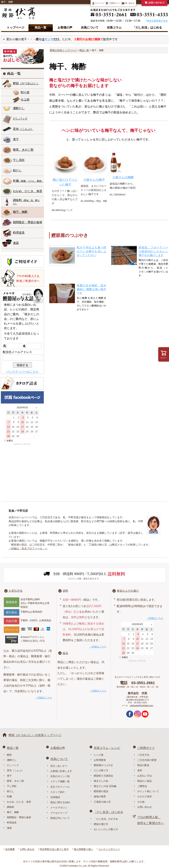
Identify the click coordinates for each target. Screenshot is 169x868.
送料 (65, 591)
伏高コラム (114, 28)
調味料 (26, 202)
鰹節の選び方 (101, 824)
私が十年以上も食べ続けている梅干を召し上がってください (91, 251)
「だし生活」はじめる (147, 28)
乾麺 (28, 181)
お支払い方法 (145, 776)
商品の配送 (143, 765)
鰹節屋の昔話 (101, 791)
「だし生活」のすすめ (106, 819)
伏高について (90, 28)
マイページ (98, 3)
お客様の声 (65, 28)
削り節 (25, 92)
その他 (141, 802)
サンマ (49, 39)
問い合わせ (128, 3)
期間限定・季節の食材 (28, 222)
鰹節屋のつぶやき (103, 765)
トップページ (16, 28)
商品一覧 (41, 28)
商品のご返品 (145, 781)
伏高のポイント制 (60, 776)
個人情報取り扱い (83, 849)
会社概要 (10, 849)
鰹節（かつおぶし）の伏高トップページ (35, 735)
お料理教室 (100, 760)
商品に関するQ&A (60, 802)
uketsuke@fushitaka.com (142, 706)
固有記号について (60, 818)
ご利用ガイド (113, 3)
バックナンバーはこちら (23, 372)
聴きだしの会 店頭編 (105, 786)
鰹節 (26, 83)
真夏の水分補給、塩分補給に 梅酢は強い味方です (91, 289)
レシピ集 (99, 755)
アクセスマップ (59, 813)
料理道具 (19, 233)
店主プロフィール (60, 787)
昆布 (23, 129)
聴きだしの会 (101, 781)
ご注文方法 (143, 755)
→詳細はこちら (44, 698)
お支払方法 (16, 591)
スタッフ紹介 (58, 792)
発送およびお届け (128, 591)
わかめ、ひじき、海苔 (28, 191)
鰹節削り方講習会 (103, 776)
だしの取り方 (101, 770)
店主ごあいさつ (59, 766)
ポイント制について (148, 791)
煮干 (16, 139)
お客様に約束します (61, 771)
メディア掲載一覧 (60, 781)
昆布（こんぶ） (15, 770)
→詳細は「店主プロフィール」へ (28, 548)
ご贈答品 (142, 786)
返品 (65, 653)
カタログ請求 (145, 796)
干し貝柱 (19, 160)
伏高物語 (55, 797)
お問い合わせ (145, 807)
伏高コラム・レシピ (107, 748)
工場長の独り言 (102, 802)
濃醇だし (19, 108)
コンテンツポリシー (109, 849)
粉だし (17, 170)
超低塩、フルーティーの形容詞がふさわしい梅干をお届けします (153, 251)
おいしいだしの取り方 (106, 829)
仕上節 (25, 100)
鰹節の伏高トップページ (63, 50)
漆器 (16, 243)
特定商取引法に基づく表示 (54, 849)
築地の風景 (100, 796)
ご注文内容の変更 (147, 760)
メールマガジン (59, 808)
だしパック (20, 119)
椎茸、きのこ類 (23, 150)
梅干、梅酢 (20, 212)
